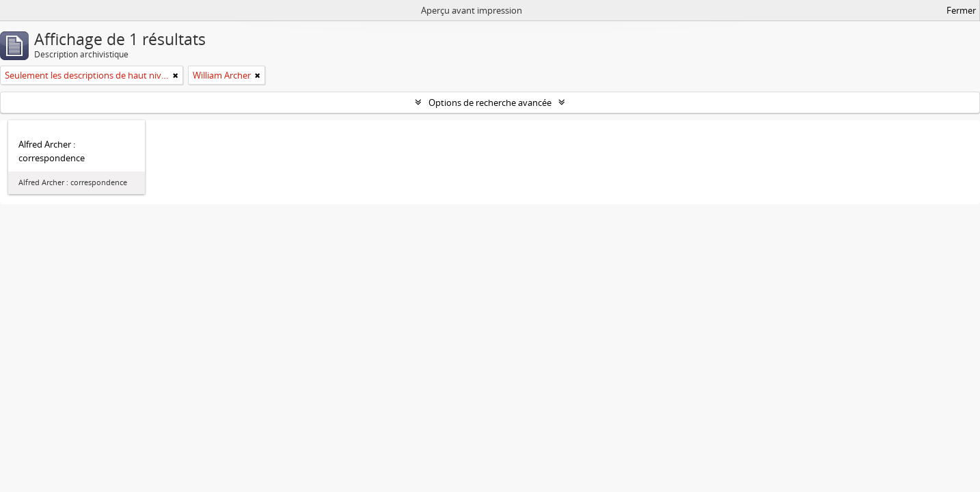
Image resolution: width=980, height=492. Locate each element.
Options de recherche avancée (490, 102)
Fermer (961, 10)
